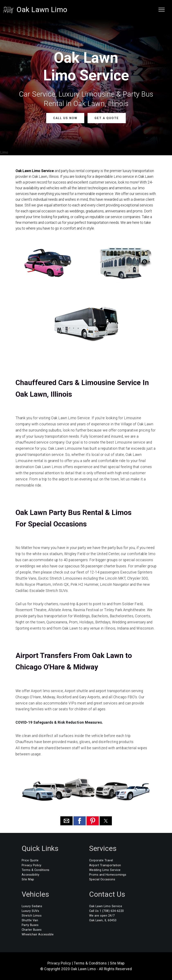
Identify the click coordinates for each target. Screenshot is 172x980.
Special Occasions (102, 879)
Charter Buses (32, 930)
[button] (66, 821)
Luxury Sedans (32, 906)
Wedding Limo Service (105, 870)
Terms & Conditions (36, 870)
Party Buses (30, 925)
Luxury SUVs (30, 911)
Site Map (28, 879)
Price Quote (30, 860)
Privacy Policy (32, 865)
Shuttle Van (30, 920)
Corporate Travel (101, 860)
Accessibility (31, 875)
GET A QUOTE (107, 118)
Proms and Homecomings (108, 875)
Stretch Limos (32, 916)
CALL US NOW (65, 118)
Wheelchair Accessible (38, 934)
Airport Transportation (105, 865)
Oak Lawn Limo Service (106, 906)
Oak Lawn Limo (42, 10)
